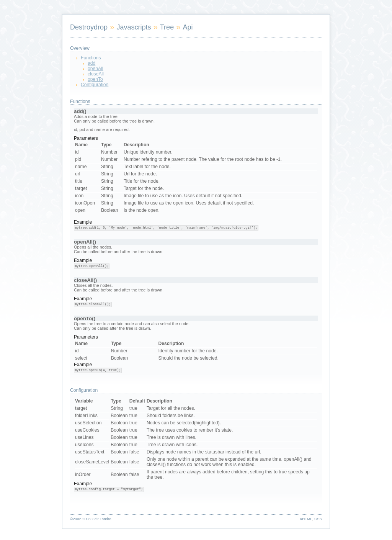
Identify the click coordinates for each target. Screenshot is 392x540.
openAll (96, 69)
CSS (318, 519)
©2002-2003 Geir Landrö (91, 519)
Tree (167, 27)
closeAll (96, 74)
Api (188, 27)
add (91, 63)
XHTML (306, 519)
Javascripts (134, 27)
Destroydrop (89, 27)
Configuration (95, 85)
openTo (95, 79)
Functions (91, 58)
